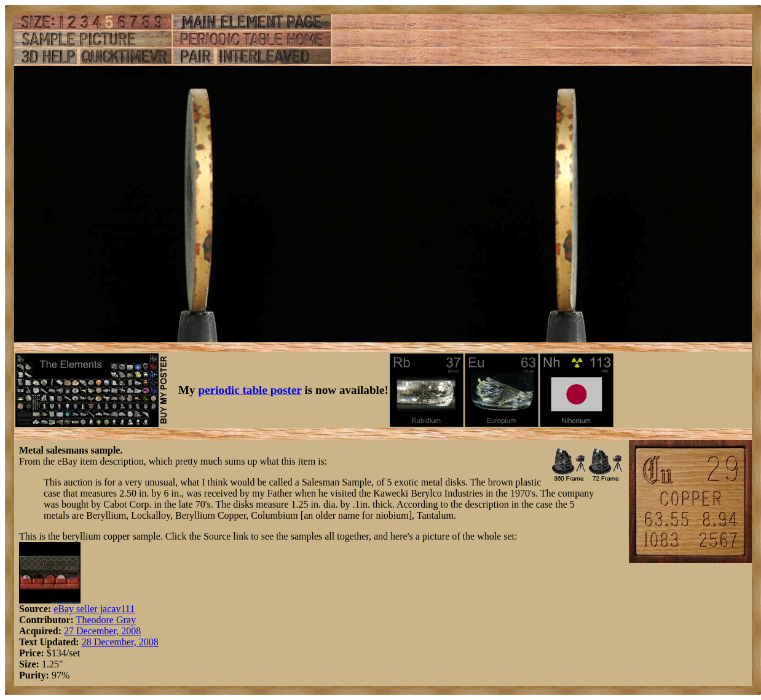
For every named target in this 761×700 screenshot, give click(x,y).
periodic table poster (250, 390)
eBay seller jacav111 (94, 609)
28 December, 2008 (120, 642)
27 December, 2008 (102, 631)
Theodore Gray (106, 620)
